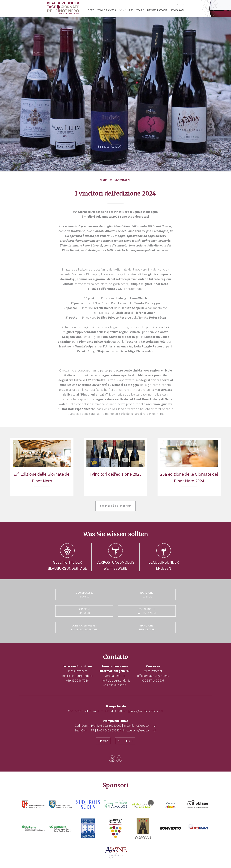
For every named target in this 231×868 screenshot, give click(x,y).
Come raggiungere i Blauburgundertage (84, 627)
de (183, 5)
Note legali (125, 740)
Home (90, 10)
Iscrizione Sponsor (84, 611)
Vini (123, 10)
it (178, 5)
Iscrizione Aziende (147, 595)
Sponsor (177, 10)
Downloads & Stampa (84, 595)
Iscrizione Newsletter (147, 627)
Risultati (136, 10)
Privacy (103, 740)
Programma (107, 10)
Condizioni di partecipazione (147, 611)
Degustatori (157, 10)
